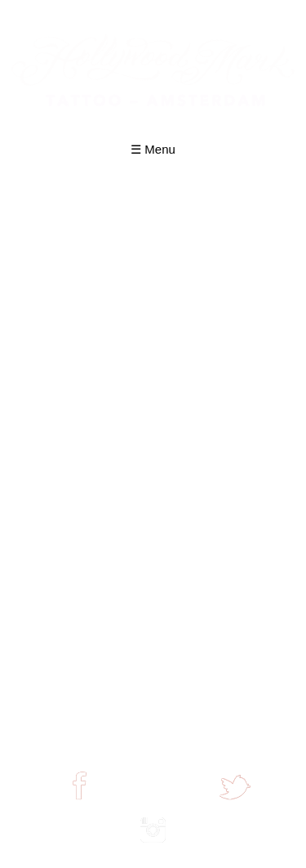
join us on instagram (153, 848)
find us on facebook (80, 806)
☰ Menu (153, 149)
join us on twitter (235, 806)
